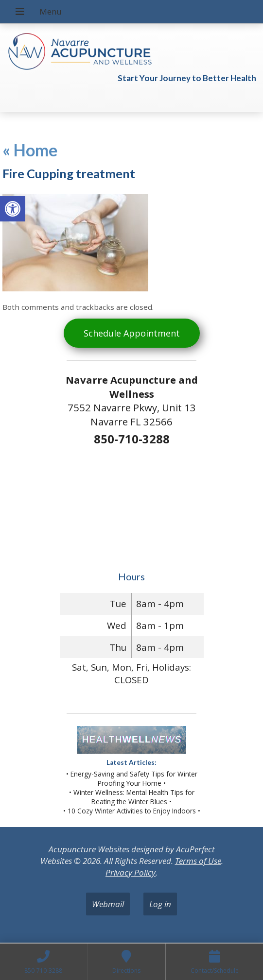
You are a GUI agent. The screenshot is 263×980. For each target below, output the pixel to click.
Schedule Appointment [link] (132, 333)
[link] (13, 209)
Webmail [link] (108, 904)
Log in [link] (160, 904)
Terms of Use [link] (198, 861)
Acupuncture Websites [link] (89, 849)
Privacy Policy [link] (131, 872)
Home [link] (30, 150)
